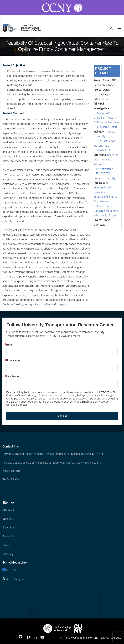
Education (8, 528)
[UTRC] (57, 628)
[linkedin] (4, 570)
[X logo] (4, 579)
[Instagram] (21, 638)
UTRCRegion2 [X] (17, 579)
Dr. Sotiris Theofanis (105, 118)
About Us (8, 510)
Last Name (13, 376)
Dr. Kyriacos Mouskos (106, 122)
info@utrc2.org (11, 471)
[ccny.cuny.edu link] (62, 4)
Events (6, 545)
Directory (8, 554)
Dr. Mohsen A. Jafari (105, 127)
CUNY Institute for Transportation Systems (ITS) (104, 146)
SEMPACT (8, 519)
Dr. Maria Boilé (102, 113)
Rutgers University (105, 178)
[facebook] (28, 638)
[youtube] (43, 638)
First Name (13, 361)
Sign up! (62, 416)
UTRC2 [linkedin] (13, 570)
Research (8, 536)
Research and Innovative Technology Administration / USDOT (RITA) (106, 164)
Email (10, 345)
